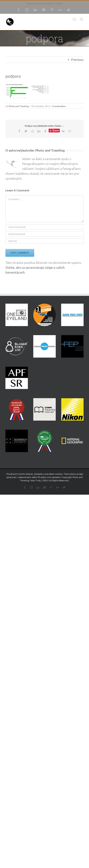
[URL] (44, 241)
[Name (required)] (44, 227)
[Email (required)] (44, 234)
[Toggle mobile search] (74, 19)
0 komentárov (59, 106)
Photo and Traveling (19, 106)
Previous (77, 59)
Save (56, 130)
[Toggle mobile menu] (82, 19)
